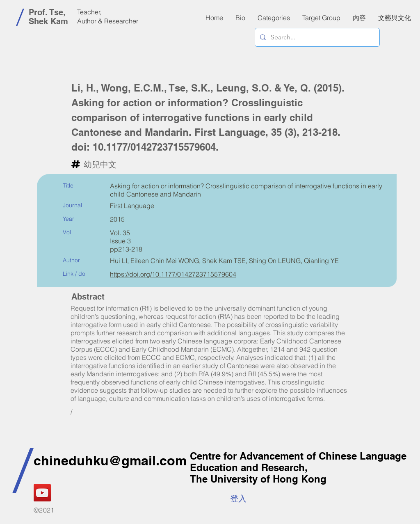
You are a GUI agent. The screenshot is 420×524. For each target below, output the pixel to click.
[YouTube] (42, 493)
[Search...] (316, 37)
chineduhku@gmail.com (110, 460)
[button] (359, 18)
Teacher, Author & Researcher (108, 16)
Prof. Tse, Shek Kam (48, 17)
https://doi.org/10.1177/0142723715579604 (173, 274)
